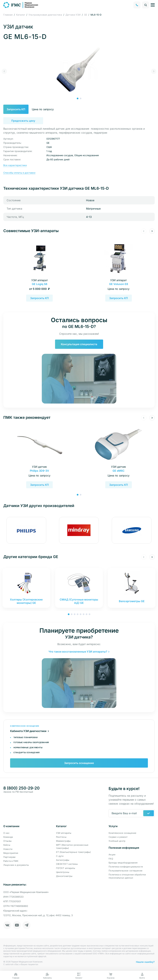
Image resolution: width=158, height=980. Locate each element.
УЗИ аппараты (64, 833)
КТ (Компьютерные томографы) (74, 852)
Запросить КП (23, 109)
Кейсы (7, 845)
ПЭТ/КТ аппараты (66, 868)
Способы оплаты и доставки (19, 173)
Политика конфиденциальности (126, 867)
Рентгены (61, 837)
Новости (8, 849)
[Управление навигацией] (153, 5)
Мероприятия (11, 853)
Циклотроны (63, 872)
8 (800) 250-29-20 (21, 788)
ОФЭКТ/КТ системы (67, 864)
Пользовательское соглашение (126, 871)
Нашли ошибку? (145, 962)
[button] (78, 98)
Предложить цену (23, 121)
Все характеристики (15, 165)
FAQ (111, 859)
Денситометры (64, 876)
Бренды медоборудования (123, 863)
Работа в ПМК (11, 861)
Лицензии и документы (16, 865)
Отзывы (7, 841)
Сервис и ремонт (118, 837)
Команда (8, 837)
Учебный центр (117, 841)
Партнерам (9, 857)
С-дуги (60, 856)
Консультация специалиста (79, 344)
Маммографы (63, 841)
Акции (112, 854)
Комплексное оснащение (122, 833)
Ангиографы (63, 860)
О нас (6, 833)
